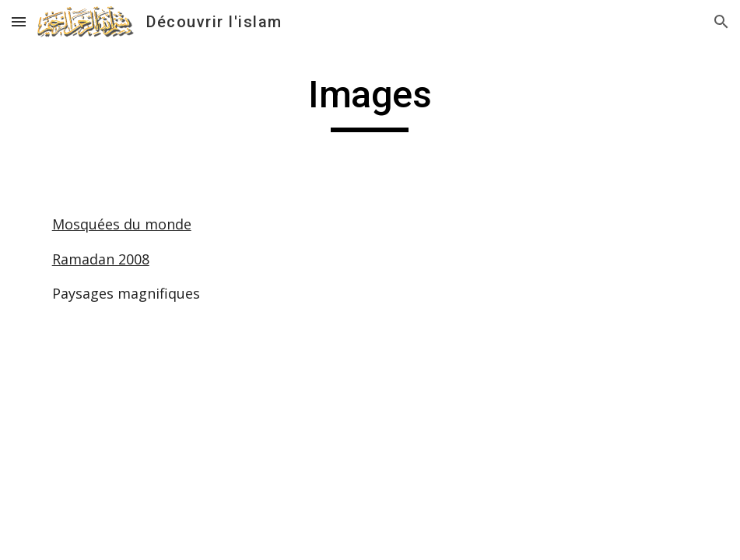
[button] (19, 21)
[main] (370, 102)
